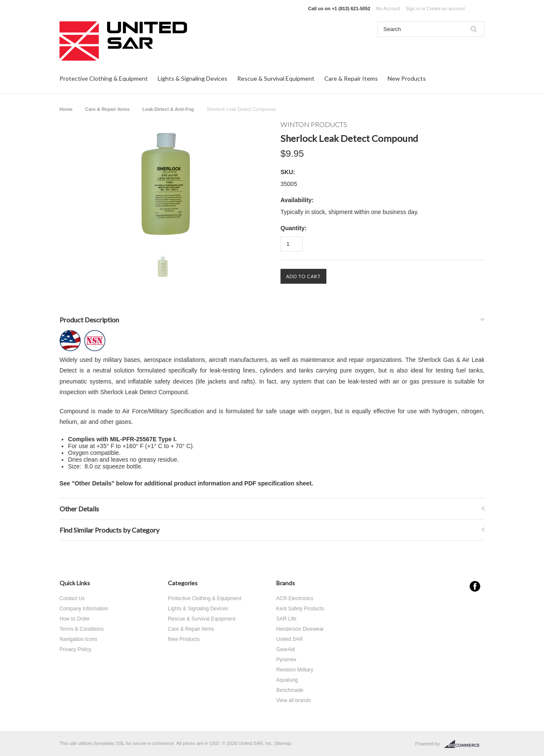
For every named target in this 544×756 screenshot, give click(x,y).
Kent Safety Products (300, 609)
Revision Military (295, 670)
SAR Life (286, 619)
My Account (388, 8)
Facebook (475, 586)
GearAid (286, 649)
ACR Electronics (295, 598)
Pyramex (286, 660)
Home (66, 109)
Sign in (413, 8)
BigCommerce (464, 744)
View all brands (293, 700)
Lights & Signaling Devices (193, 78)
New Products (407, 78)
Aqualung (287, 680)
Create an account (446, 8)
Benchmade (290, 690)
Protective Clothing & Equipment (104, 78)
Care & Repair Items (351, 78)
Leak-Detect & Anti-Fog (168, 109)
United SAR (290, 639)
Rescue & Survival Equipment (276, 78)
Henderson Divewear (300, 629)
